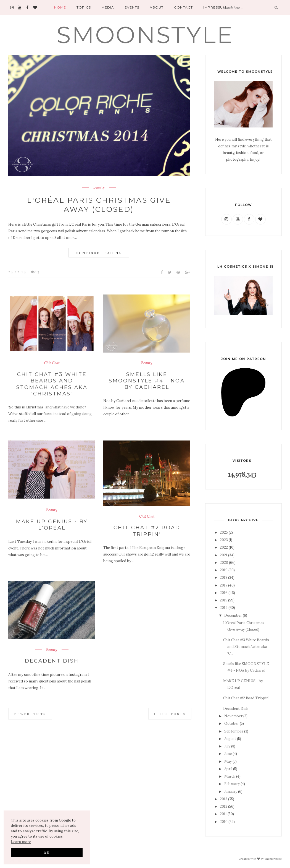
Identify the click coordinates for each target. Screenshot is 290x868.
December (233, 615)
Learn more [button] (21, 842)
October (232, 724)
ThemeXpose (273, 858)
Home (60, 7)
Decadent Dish (52, 661)
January (231, 792)
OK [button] (47, 853)
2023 (224, 540)
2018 (224, 578)
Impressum (215, 7)
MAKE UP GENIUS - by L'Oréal (52, 525)
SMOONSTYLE (145, 35)
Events (132, 7)
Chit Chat (52, 363)
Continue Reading (99, 253)
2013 (224, 799)
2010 (224, 822)
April (228, 769)
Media (108, 7)
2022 (224, 547)
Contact (183, 7)
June (228, 754)
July (227, 746)
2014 (224, 608)
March (230, 776)
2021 (224, 555)
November (233, 716)
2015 (224, 600)
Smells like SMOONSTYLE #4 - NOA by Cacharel (147, 381)
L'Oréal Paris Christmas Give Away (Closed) (99, 205)
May (228, 761)
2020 (224, 563)
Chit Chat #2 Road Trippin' (147, 531)
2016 (224, 593)
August (230, 739)
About (157, 7)
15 (38, 272)
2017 (224, 585)
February (232, 784)
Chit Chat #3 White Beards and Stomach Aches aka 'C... (246, 647)
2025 (224, 532)
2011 (223, 814)
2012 (224, 806)
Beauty (99, 187)
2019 (224, 570)
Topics (84, 7)
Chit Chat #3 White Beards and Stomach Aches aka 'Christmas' (52, 384)
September (234, 731)
